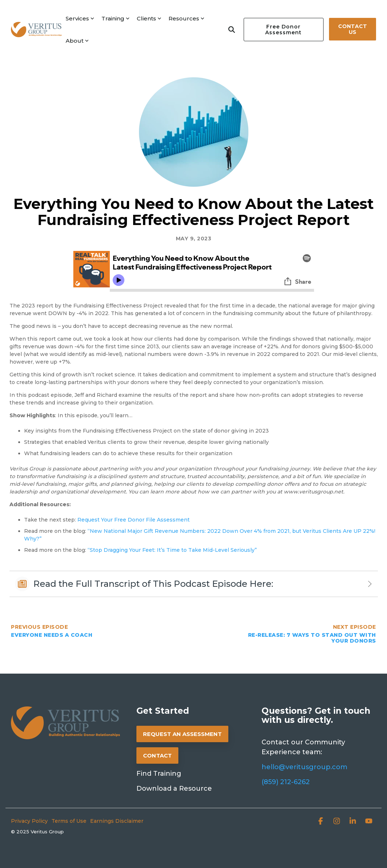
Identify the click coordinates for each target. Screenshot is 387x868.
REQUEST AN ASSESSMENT (182, 734)
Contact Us (353, 29)
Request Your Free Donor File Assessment (133, 520)
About (77, 41)
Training (115, 18)
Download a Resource (174, 788)
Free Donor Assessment (283, 30)
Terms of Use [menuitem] (69, 821)
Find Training (159, 774)
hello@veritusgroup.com (304, 767)
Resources (186, 18)
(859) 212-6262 (286, 782)
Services (80, 18)
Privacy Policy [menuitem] (29, 821)
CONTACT (157, 755)
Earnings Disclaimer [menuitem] (117, 821)
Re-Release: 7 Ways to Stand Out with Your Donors (312, 638)
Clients (149, 18)
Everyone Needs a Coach (52, 635)
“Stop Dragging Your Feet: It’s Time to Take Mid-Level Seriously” (172, 550)
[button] (321, 822)
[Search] (232, 30)
